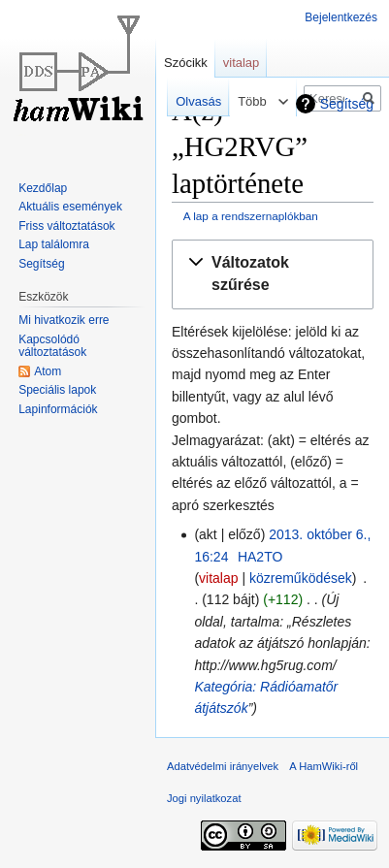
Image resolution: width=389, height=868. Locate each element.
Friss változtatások (66, 226)
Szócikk (186, 63)
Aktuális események (70, 207)
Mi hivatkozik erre (64, 320)
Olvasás (192, 101)
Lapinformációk (58, 409)
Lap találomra (54, 244)
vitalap (218, 578)
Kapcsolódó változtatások (52, 346)
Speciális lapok (57, 390)
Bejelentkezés (341, 17)
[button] (273, 274)
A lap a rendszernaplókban (251, 216)
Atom (48, 371)
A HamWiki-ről (324, 766)
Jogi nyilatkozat (204, 798)
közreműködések (301, 578)
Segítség (347, 104)
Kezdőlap (43, 188)
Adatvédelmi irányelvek (223, 766)
